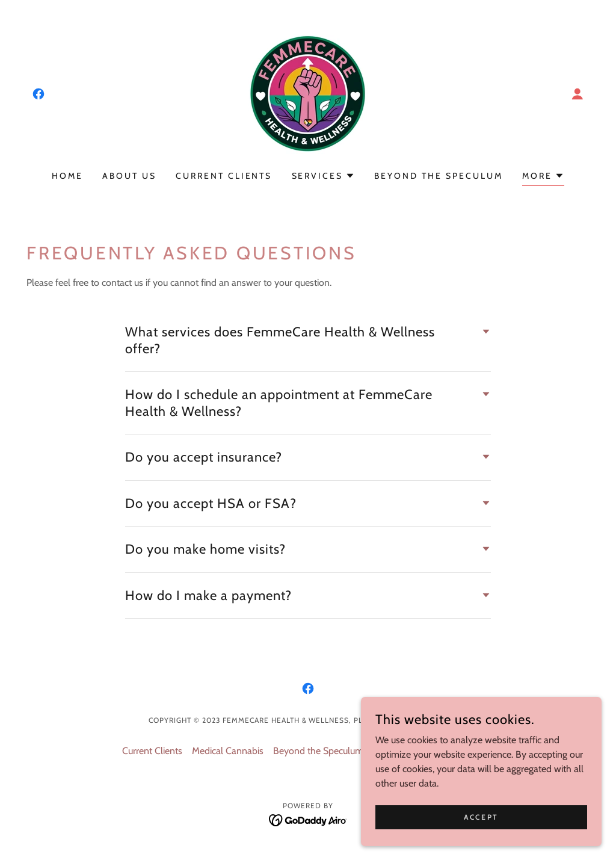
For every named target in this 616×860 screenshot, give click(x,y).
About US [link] (129, 176)
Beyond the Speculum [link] (439, 176)
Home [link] (67, 176)
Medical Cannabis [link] (228, 751)
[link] (38, 94)
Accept (481, 817)
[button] (577, 94)
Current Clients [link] (224, 176)
